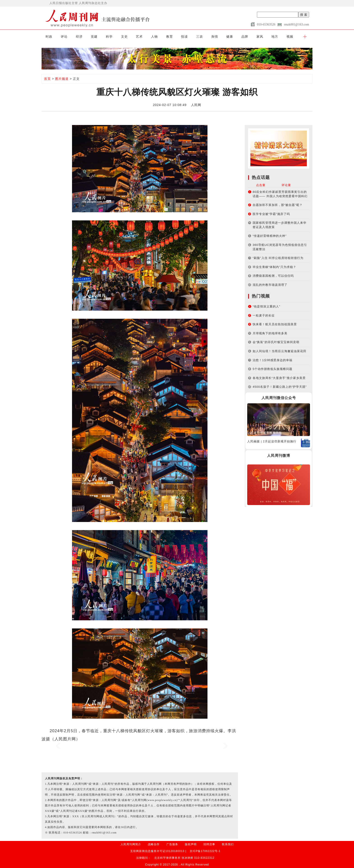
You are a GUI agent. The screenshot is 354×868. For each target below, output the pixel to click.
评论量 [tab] (286, 185)
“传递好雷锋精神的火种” (270, 236)
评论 (64, 37)
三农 (200, 37)
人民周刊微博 (279, 456)
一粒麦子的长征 (264, 315)
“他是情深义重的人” (267, 306)
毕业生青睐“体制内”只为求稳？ (274, 267)
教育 (170, 37)
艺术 (139, 37)
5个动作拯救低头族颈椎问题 (272, 369)
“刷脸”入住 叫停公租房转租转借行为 (278, 258)
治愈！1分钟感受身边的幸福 (272, 360)
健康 (230, 37)
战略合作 (154, 844)
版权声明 (191, 844)
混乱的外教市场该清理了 (270, 285)
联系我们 (228, 844)
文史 (124, 37)
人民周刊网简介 (131, 844)
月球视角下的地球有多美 (270, 333)
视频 (290, 37)
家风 (260, 37)
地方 (275, 37)
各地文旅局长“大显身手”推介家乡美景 (279, 378)
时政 (49, 37)
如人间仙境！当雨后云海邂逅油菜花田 (279, 351)
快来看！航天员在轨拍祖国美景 (275, 324)
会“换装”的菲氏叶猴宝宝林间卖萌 (276, 342)
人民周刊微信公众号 (279, 398)
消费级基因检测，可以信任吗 (273, 276)
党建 (94, 37)
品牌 (245, 37)
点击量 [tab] (261, 185)
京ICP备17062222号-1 (205, 851)
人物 (154, 37)
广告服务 (172, 844)
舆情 (215, 37)
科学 (109, 37)
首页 (47, 79)
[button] (305, 37)
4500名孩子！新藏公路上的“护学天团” (280, 387)
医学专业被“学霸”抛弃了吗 (271, 214)
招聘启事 (209, 844)
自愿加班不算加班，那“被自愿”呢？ (278, 205)
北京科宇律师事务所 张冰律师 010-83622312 (184, 858)
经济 (79, 37)
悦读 (184, 37)
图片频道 (62, 79)
